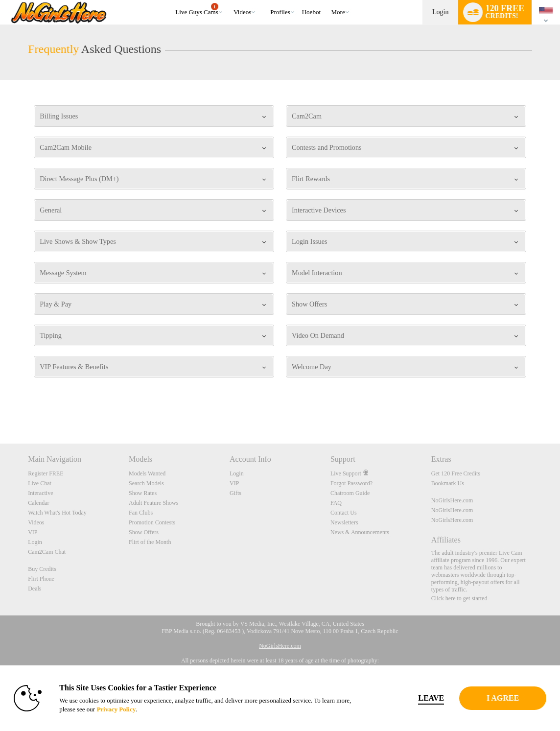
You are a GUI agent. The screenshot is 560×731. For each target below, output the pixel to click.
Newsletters (344, 522)
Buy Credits (42, 569)
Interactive (40, 493)
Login (440, 12)
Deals (35, 589)
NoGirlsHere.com (452, 500)
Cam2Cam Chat (47, 552)
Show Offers (144, 532)
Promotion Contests (152, 522)
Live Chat (40, 483)
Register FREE (46, 473)
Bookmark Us (448, 483)
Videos (242, 12)
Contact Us (344, 513)
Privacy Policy (143, 709)
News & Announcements (360, 532)
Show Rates (143, 493)
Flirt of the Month (150, 542)
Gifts (235, 493)
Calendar (38, 503)
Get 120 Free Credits (456, 473)
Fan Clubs (141, 513)
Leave (407, 698)
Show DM (0, 407)
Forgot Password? (351, 483)
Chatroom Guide (350, 493)
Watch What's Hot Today (57, 513)
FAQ (336, 503)
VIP (33, 532)
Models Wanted (147, 473)
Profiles (280, 12)
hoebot (311, 12)
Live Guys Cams (197, 9)
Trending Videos (229, 0)
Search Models (146, 483)
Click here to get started (459, 598)
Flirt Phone (41, 579)
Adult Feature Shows (153, 503)
